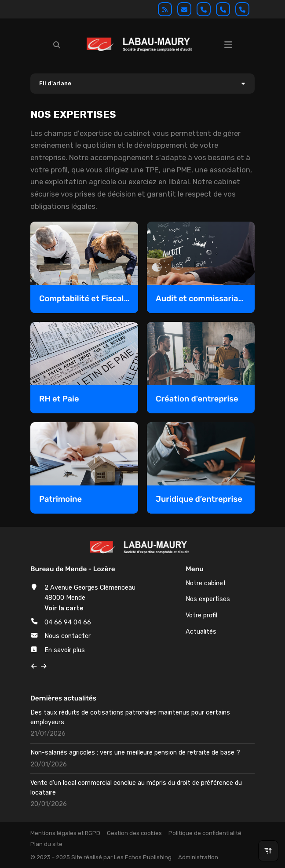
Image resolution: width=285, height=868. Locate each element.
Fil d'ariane (55, 83)
